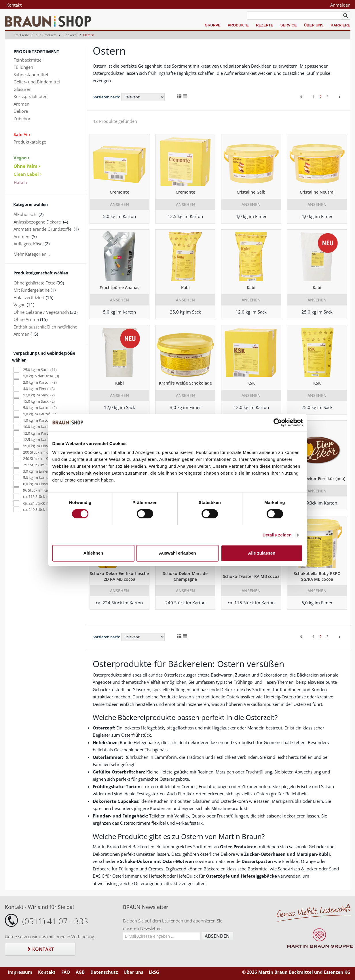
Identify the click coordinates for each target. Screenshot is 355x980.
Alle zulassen (262, 553)
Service (289, 25)
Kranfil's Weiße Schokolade (185, 383)
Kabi (185, 287)
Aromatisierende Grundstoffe (42, 229)
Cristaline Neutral (317, 192)
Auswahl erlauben (177, 553)
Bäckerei (70, 35)
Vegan (20, 305)
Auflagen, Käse (28, 244)
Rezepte (265, 25)
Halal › (21, 182)
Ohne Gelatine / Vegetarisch (41, 312)
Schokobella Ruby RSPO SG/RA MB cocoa (317, 576)
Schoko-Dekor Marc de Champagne (185, 576)
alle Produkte (46, 35)
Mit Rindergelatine (32, 290)
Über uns (314, 25)
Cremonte (119, 192)
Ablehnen (93, 553)
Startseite (21, 35)
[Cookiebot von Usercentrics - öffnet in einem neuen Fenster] (278, 423)
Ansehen (119, 204)
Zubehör (22, 119)
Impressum (20, 972)
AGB (80, 972)
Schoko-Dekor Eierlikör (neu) (317, 478)
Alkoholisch (25, 214)
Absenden (217, 936)
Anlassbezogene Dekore (37, 222)
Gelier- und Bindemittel (37, 82)
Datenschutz (104, 972)
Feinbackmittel (28, 60)
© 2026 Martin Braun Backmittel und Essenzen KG (296, 972)
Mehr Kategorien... (32, 254)
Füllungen (23, 67)
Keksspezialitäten (31, 96)
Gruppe (213, 25)
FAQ (66, 972)
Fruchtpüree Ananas (119, 287)
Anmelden (340, 5)
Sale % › (22, 134)
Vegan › (22, 158)
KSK (251, 383)
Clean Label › (28, 174)
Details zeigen (277, 535)
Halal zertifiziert (29, 297)
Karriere (341, 25)
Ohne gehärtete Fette (34, 283)
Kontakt (14, 5)
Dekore (21, 111)
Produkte (238, 25)
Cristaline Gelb (251, 192)
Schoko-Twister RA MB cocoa (251, 576)
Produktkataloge (30, 142)
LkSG (154, 972)
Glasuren (22, 89)
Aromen (21, 104)
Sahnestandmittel (31, 74)
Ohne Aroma (26, 319)
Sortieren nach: (106, 97)
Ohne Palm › (27, 166)
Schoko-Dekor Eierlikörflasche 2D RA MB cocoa (119, 576)
